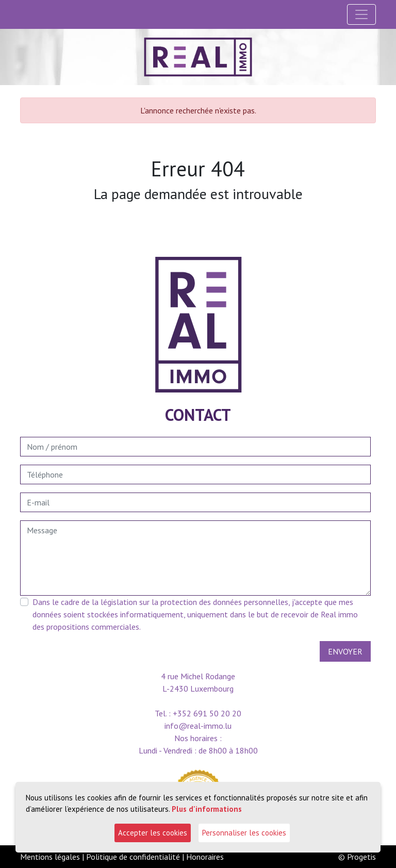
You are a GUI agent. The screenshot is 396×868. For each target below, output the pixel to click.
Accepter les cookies (153, 833)
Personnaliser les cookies (244, 833)
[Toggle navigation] (361, 14)
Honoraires (205, 857)
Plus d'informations (207, 809)
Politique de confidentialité (133, 857)
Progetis (361, 857)
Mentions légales (50, 857)
